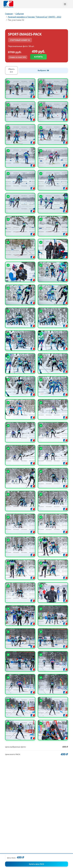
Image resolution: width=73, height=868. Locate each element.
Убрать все (11, 70)
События (19, 14)
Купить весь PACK (36, 864)
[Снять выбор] (8, 82)
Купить (38, 57)
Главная (9, 14)
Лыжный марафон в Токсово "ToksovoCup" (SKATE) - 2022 (34, 17)
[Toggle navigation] (65, 4)
